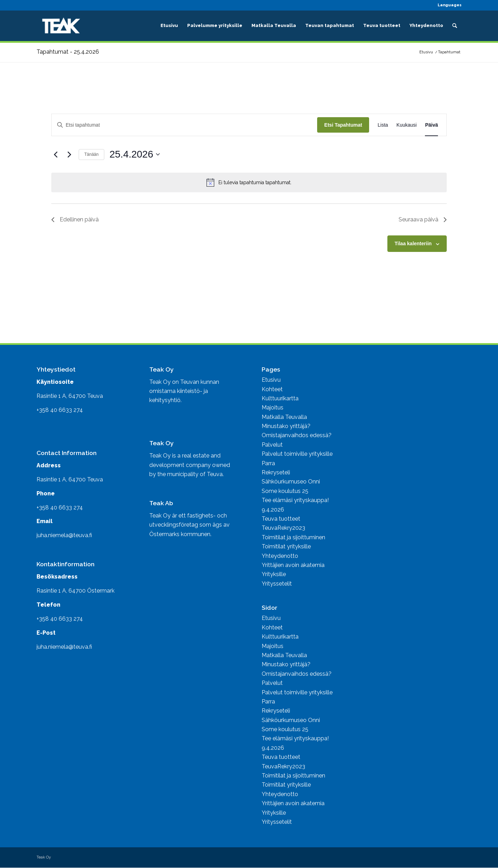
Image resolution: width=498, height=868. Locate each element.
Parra (268, 463)
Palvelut (272, 445)
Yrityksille (274, 574)
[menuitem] (448, 5)
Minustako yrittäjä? (286, 426)
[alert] (249, 182)
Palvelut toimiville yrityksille (297, 454)
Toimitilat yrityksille (286, 546)
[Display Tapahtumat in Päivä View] (431, 125)
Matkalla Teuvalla (284, 417)
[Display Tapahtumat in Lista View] (383, 125)
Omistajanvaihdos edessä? (297, 435)
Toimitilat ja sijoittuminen (293, 537)
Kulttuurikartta (280, 398)
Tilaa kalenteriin (413, 243)
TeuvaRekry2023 (283, 528)
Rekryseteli (276, 472)
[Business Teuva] (61, 26)
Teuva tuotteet (281, 519)
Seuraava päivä (423, 219)
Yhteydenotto (280, 556)
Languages (450, 5)
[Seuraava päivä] (69, 154)
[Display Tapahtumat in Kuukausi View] (407, 125)
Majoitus (273, 408)
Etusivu (271, 380)
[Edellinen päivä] (55, 154)
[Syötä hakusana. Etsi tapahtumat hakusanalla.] (184, 125)
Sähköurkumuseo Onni (291, 482)
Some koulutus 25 (285, 491)
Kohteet (272, 389)
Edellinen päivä (75, 219)
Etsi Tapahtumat (343, 125)
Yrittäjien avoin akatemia (293, 565)
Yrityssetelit (277, 584)
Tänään (91, 154)
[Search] (455, 26)
